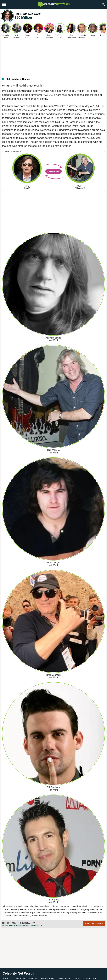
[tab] (53, 80)
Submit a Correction (94, 924)
